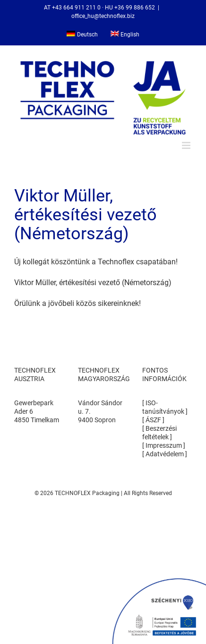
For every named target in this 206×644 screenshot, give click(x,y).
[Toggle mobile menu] (187, 145)
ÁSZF (153, 420)
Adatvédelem (165, 454)
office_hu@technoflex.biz (103, 16)
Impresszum (164, 445)
